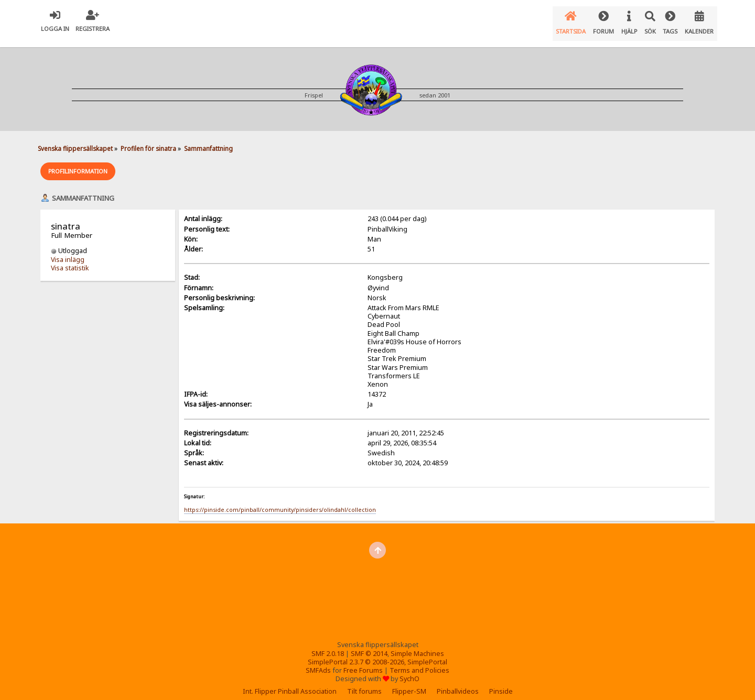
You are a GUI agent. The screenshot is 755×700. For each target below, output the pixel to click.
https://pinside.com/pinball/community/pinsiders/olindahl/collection (280, 501)
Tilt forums (364, 682)
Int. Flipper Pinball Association (290, 682)
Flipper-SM (409, 682)
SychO (409, 670)
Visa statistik (70, 259)
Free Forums (363, 661)
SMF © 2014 (369, 645)
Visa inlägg (68, 251)
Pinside (501, 682)
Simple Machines (417, 645)
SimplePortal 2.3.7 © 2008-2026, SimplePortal (377, 653)
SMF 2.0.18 (328, 645)
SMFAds (318, 661)
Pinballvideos (458, 682)
